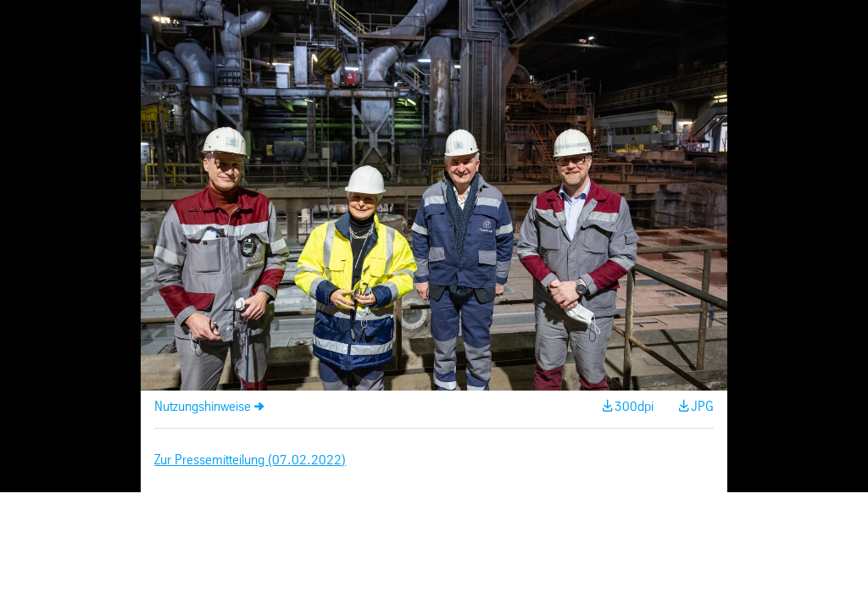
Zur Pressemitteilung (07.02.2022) (250, 460)
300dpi (634, 407)
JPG (702, 407)
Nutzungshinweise (203, 407)
